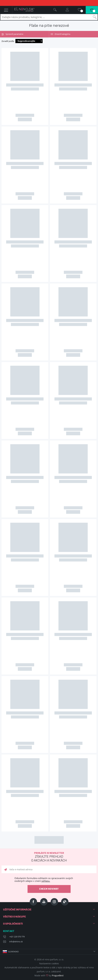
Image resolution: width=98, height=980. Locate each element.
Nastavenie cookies (49, 963)
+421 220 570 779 (17, 937)
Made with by (49, 975)
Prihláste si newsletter (49, 857)
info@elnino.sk (16, 942)
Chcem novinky (49, 889)
